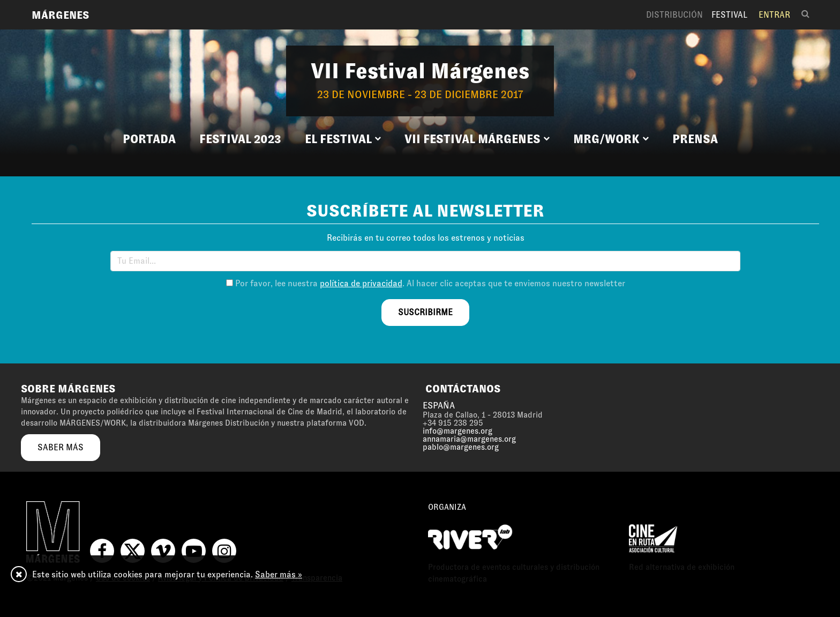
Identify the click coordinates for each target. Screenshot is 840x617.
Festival (729, 15)
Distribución (674, 15)
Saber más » (279, 574)
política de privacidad (361, 283)
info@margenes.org (457, 431)
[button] (343, 139)
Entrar (774, 15)
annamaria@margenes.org (469, 439)
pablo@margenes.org (461, 447)
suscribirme (425, 312)
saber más (61, 447)
